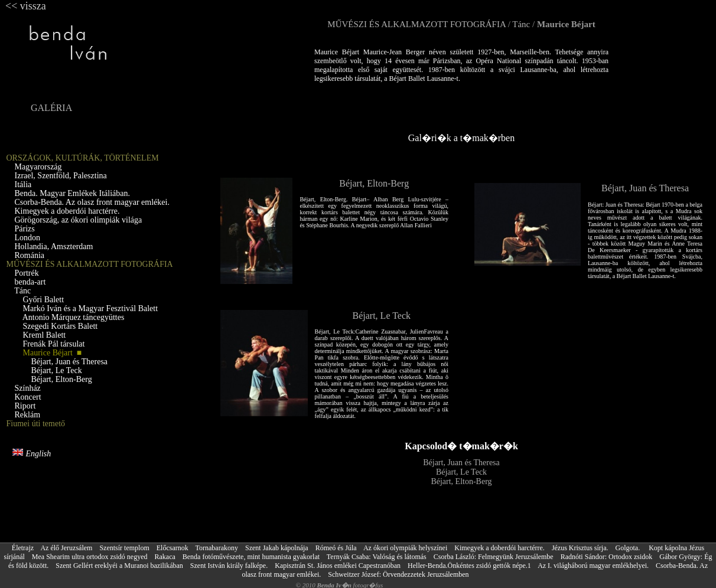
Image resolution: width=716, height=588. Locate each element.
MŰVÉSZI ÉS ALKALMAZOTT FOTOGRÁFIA (416, 24)
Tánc (521, 24)
